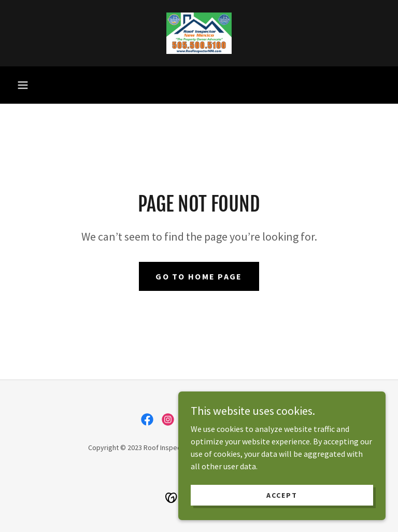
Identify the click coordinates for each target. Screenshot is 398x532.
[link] (199, 33)
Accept (282, 502)
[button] (23, 85)
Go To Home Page (199, 276)
